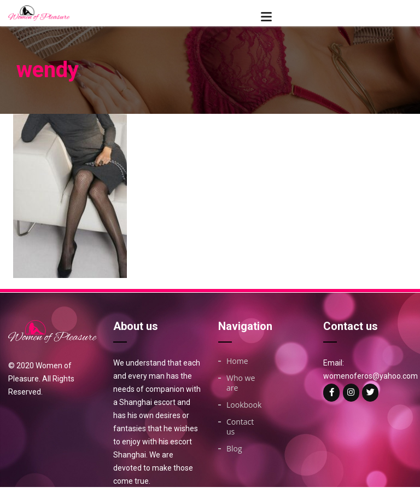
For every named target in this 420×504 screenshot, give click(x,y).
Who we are (241, 383)
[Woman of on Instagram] (351, 393)
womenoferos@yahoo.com (371, 376)
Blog (234, 449)
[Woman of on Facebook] (331, 393)
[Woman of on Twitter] (370, 393)
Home (237, 361)
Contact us (240, 427)
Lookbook (244, 405)
